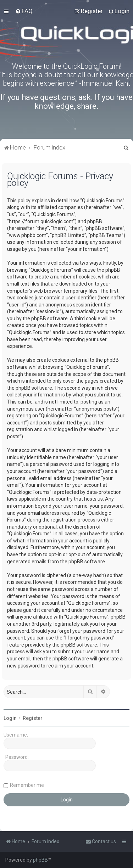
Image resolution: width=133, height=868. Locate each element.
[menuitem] (24, 11)
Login (10, 718)
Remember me (27, 785)
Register (33, 718)
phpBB (40, 860)
